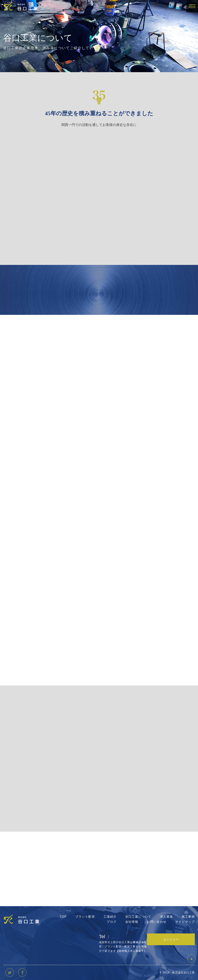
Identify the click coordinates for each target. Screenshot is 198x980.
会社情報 (132, 922)
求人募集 (167, 917)
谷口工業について (138, 917)
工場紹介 (110, 917)
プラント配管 (85, 917)
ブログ (112, 922)
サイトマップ (185, 922)
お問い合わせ (157, 922)
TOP (63, 917)
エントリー (171, 939)
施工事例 (188, 917)
